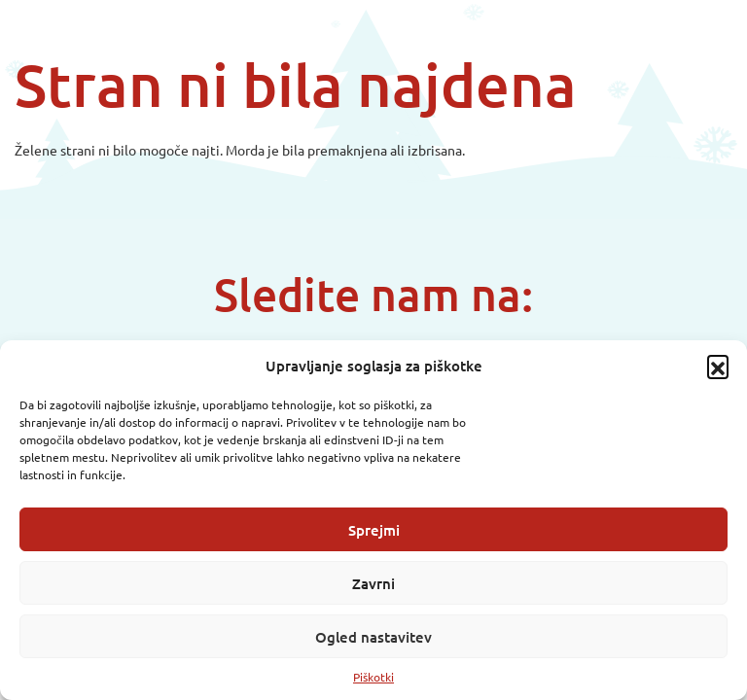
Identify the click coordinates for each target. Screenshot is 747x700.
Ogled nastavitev (373, 637)
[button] (718, 366)
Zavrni (373, 583)
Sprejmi (374, 530)
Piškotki (373, 677)
